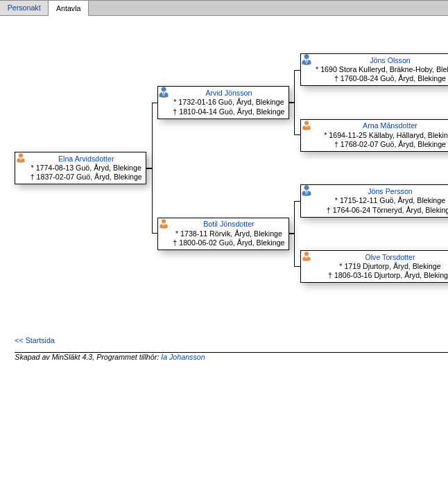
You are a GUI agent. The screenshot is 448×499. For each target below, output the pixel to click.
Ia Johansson (183, 357)
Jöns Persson (390, 191)
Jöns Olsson (390, 60)
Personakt (24, 8)
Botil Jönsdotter (229, 224)
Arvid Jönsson (229, 93)
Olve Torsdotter (390, 257)
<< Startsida (34, 340)
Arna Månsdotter (390, 125)
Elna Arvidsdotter (86, 159)
